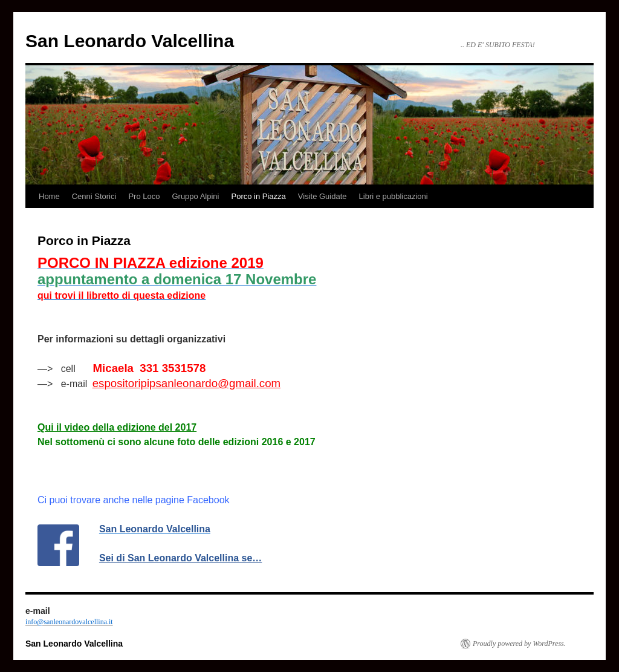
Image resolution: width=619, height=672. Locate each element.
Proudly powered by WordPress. (519, 644)
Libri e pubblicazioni (394, 196)
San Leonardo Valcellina (130, 41)
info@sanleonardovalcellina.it (69, 622)
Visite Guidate (322, 196)
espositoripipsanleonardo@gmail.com (186, 383)
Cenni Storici (94, 196)
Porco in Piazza (259, 196)
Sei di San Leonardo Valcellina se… (180, 558)
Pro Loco (144, 196)
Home (49, 196)
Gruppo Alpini (195, 196)
